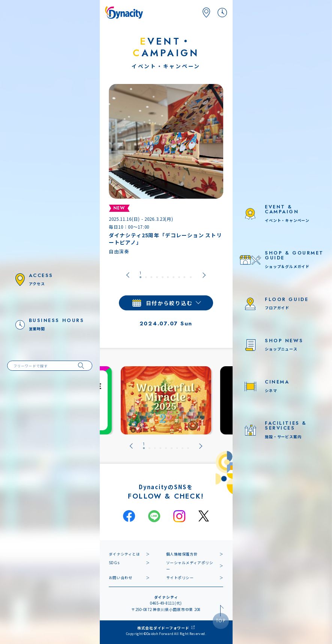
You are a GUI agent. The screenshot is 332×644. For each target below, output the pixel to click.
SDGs (114, 563)
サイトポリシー (180, 578)
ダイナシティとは (125, 554)
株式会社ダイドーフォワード (163, 628)
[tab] (140, 275)
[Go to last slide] (128, 275)
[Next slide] (204, 275)
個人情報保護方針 (182, 554)
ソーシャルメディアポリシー (190, 566)
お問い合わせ (121, 578)
